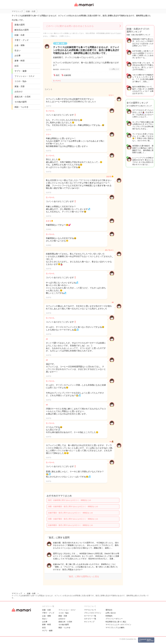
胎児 (58, 75)
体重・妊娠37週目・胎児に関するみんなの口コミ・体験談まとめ (73, 519)
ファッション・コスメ (25, 76)
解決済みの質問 (22, 30)
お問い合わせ (111, 613)
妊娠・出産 (20, 35)
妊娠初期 (67, 75)
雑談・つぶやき (22, 107)
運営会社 (109, 610)
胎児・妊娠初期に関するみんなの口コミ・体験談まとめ (70, 500)
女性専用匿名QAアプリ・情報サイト (84, 7)
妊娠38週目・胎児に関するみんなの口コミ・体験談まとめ (71, 525)
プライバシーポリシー (114, 619)
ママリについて (90, 610)
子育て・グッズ (22, 40)
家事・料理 (20, 61)
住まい (18, 50)
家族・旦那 (20, 86)
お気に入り (115, 69)
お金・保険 (20, 45)
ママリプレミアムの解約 (115, 628)
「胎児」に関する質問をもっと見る (83, 576)
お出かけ (19, 92)
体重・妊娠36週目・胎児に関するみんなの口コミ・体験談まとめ (73, 506)
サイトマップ (89, 622)
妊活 (17, 66)
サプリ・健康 (21, 71)
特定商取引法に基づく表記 (116, 622)
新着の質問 (20, 25)
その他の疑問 (21, 102)
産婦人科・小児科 (23, 97)
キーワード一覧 (90, 616)
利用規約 (109, 616)
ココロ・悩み (21, 81)
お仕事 (18, 56)
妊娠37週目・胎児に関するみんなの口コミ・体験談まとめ (71, 513)
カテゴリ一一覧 (90, 619)
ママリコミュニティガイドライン (118, 625)
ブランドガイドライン (93, 613)
